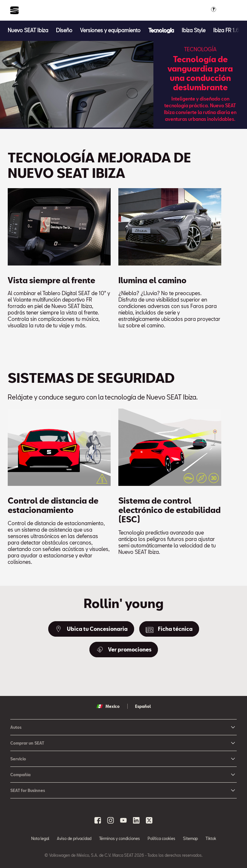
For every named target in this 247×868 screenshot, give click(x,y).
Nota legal (40, 838)
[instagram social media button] (111, 820)
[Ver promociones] (124, 650)
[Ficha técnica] (169, 629)
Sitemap (190, 838)
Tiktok (211, 838)
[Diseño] (64, 30)
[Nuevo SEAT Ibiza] (28, 30)
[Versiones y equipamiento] (110, 30)
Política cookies (161, 838)
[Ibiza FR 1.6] (226, 30)
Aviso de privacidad (74, 838)
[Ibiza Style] (194, 30)
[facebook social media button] (98, 820)
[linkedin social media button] (136, 820)
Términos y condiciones (119, 838)
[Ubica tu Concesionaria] (91, 629)
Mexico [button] (108, 706)
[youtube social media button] (123, 820)
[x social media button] (149, 820)
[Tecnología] (161, 30)
